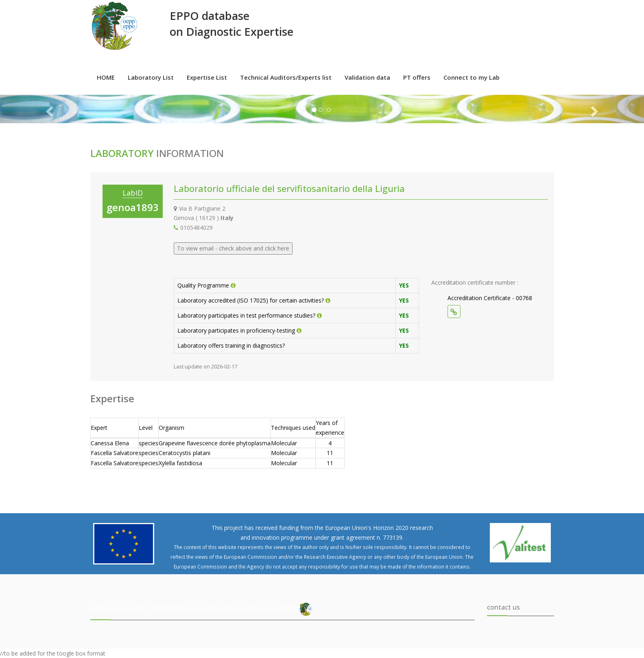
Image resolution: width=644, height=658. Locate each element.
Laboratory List (151, 77)
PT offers (417, 77)
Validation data (367, 77)
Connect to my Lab (472, 77)
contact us (503, 607)
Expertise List (207, 77)
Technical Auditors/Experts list (286, 77)
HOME (106, 77)
